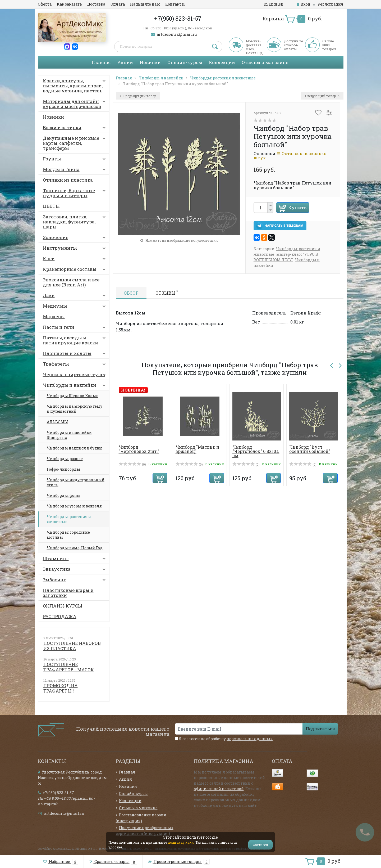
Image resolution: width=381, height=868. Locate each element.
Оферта (45, 4)
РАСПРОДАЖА (60, 616)
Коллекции (222, 62)
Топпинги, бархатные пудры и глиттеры (75, 193)
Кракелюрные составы (75, 270)
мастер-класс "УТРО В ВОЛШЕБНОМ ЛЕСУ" (286, 257)
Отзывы (167, 292)
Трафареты (75, 365)
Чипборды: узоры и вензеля (74, 506)
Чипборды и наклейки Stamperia (69, 435)
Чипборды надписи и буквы (75, 448)
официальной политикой (219, 789)
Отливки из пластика (68, 180)
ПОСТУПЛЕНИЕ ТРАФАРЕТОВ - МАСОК (69, 667)
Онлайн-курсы (185, 62)
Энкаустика (75, 570)
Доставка (96, 4)
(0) (132, 464)
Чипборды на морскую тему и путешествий (75, 409)
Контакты (175, 4)
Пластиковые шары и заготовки (68, 593)
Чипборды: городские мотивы (68, 535)
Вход (304, 4)
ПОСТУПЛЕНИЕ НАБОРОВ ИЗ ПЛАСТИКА (72, 646)
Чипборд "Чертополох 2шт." (139, 449)
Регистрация (330, 4)
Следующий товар (322, 96)
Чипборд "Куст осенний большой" (310, 449)
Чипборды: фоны (64, 495)
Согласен (260, 845)
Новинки (150, 62)
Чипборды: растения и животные (69, 519)
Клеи (75, 260)
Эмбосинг (75, 581)
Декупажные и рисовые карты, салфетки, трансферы (75, 143)
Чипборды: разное (65, 459)
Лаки (75, 296)
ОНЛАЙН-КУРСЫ (63, 606)
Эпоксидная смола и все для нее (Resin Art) (71, 282)
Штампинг (75, 560)
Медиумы (75, 307)
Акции (125, 62)
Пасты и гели (75, 328)
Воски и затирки (75, 129)
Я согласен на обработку (224, 739)
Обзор (131, 293)
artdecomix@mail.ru (177, 34)
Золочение (75, 239)
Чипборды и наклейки (75, 386)
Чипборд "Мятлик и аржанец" (197, 449)
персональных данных (250, 739)
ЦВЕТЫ (51, 206)
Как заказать (69, 4)
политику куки (181, 842)
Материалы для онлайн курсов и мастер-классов (75, 104)
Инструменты (75, 249)
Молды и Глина (75, 170)
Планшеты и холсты (75, 354)
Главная (101, 62)
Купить (297, 207)
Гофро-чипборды (63, 469)
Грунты (75, 160)
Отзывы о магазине (265, 62)
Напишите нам (145, 4)
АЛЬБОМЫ (57, 422)
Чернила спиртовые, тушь (75, 376)
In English (274, 4)
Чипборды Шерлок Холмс (72, 396)
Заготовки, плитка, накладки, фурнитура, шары (75, 222)
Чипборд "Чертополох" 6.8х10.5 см (256, 451)
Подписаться (320, 729)
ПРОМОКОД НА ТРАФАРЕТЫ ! (61, 688)
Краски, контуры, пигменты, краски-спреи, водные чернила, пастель (75, 86)
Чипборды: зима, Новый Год (75, 548)
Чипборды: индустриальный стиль (76, 482)
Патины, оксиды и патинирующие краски (75, 340)
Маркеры (54, 316)
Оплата (118, 4)
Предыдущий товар (138, 96)
